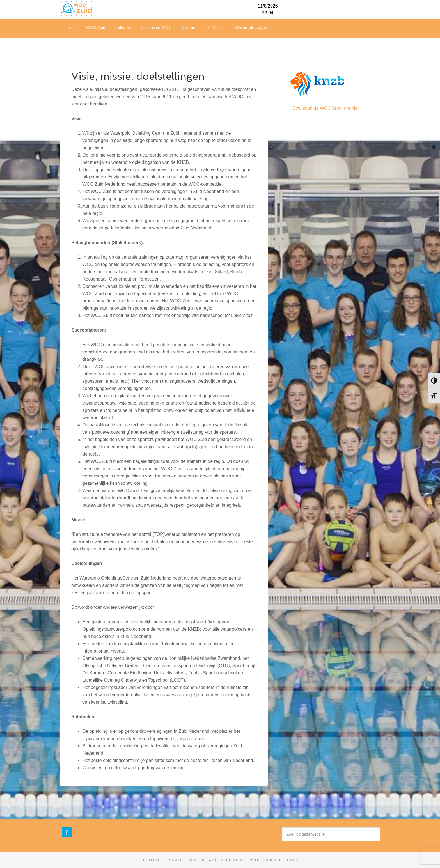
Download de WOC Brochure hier (326, 108)
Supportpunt (184, 860)
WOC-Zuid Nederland (102, 8)
